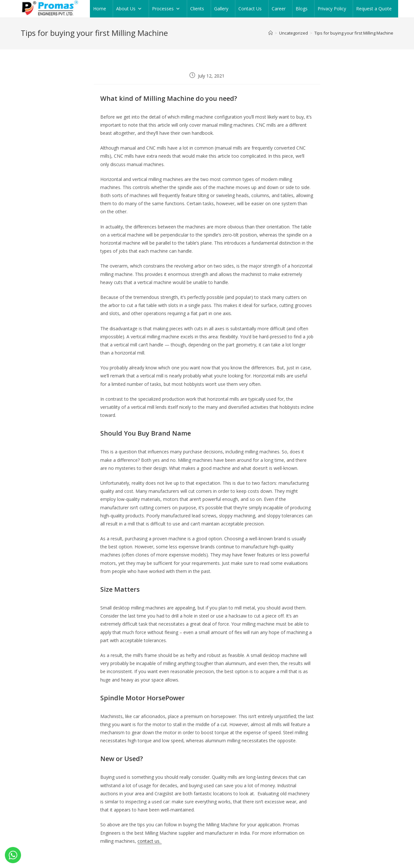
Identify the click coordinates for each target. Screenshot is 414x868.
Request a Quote (374, 9)
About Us (129, 9)
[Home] (271, 33)
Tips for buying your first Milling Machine (354, 33)
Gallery (221, 9)
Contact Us (250, 9)
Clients (197, 9)
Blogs (302, 9)
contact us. (150, 841)
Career (279, 9)
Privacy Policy (332, 9)
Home (100, 9)
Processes (166, 9)
